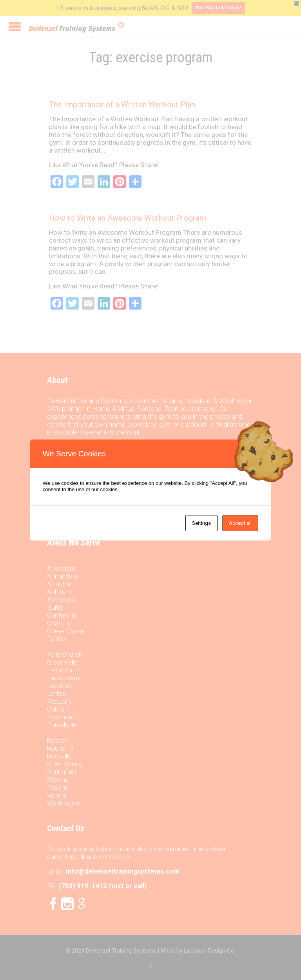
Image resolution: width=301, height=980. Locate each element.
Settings (201, 523)
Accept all (240, 523)
